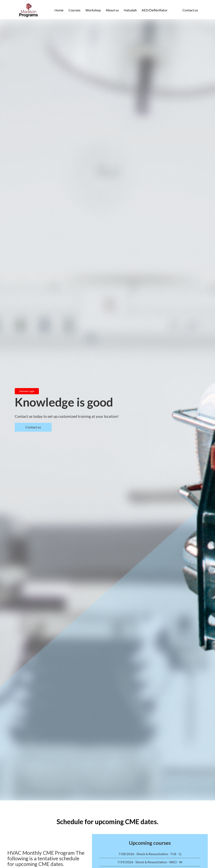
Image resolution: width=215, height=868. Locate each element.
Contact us (190, 10)
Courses (74, 10)
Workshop (93, 10)
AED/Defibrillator (155, 10)
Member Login (27, 391)
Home (59, 10)
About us (112, 10)
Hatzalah (130, 10)
